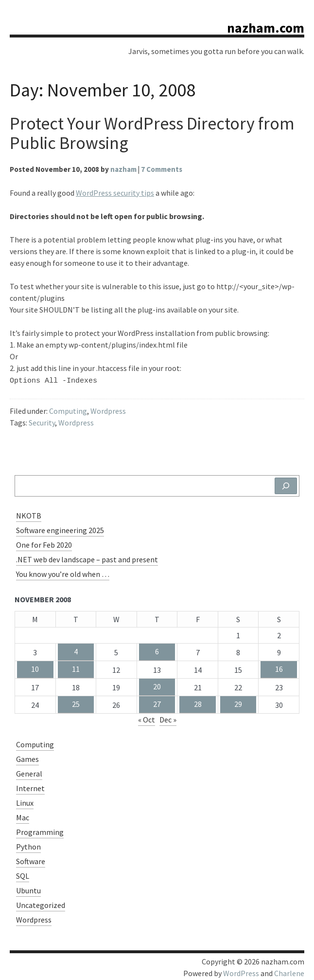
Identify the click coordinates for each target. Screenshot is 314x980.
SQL (23, 874)
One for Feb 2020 (44, 543)
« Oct (147, 718)
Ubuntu (28, 889)
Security (42, 421)
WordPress (241, 972)
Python (28, 845)
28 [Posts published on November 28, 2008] (198, 703)
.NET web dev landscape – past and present (87, 558)
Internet (30, 787)
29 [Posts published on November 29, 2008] (238, 703)
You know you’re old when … (63, 573)
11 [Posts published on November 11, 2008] (76, 667)
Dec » (168, 718)
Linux (25, 801)
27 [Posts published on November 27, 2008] (157, 703)
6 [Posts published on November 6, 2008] (157, 650)
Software (31, 860)
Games (27, 758)
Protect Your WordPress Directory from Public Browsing (152, 133)
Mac (23, 816)
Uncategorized (41, 904)
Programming (40, 831)
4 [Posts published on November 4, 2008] (76, 650)
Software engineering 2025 (60, 529)
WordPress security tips (115, 193)
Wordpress (108, 409)
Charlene (289, 972)
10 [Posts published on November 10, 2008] (35, 667)
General (29, 772)
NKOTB (29, 514)
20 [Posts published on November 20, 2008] (157, 685)
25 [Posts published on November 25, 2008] (76, 703)
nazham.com (266, 28)
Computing (68, 409)
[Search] (286, 484)
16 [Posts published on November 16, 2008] (279, 667)
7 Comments (162, 169)
